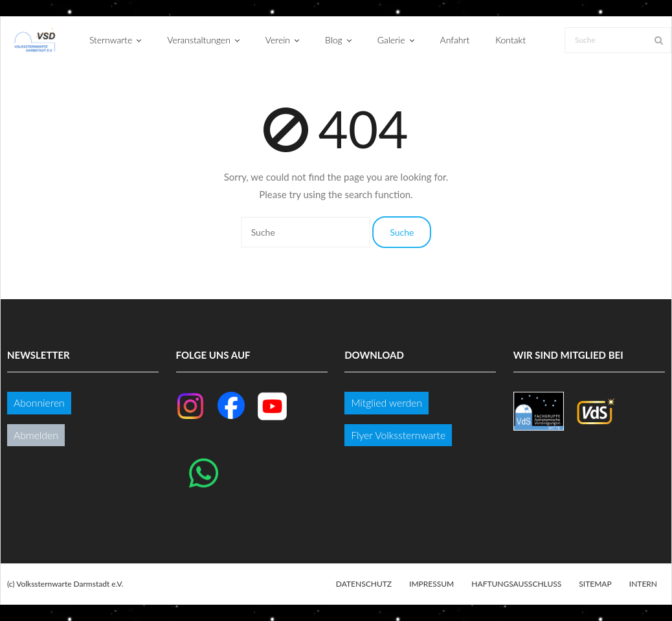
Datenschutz (364, 584)
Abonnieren (39, 402)
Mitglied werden (386, 402)
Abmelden (36, 435)
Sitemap (595, 584)
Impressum (431, 584)
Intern (643, 584)
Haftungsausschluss (516, 584)
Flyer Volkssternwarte (398, 435)
